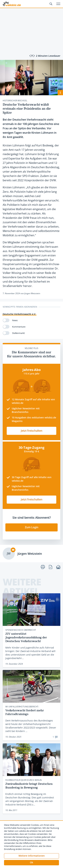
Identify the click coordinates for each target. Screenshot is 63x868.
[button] (32, 863)
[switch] (6, 320)
